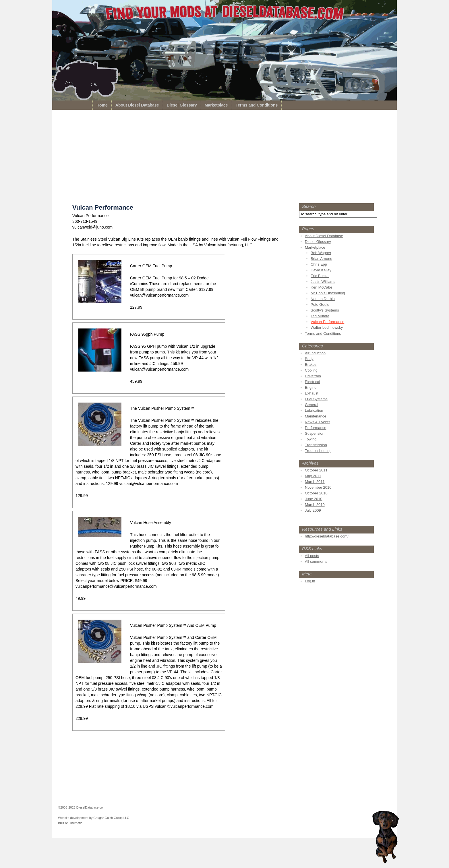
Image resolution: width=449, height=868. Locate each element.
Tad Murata (320, 316)
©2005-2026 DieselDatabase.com (82, 807)
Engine (311, 387)
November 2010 (318, 487)
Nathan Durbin (323, 299)
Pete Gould (320, 305)
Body (309, 359)
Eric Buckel (320, 276)
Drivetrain (313, 376)
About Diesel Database (137, 105)
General (311, 405)
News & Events (318, 422)
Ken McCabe (321, 287)
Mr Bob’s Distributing (328, 293)
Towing (311, 439)
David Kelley (321, 270)
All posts (312, 556)
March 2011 (315, 482)
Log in (310, 581)
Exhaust (312, 393)
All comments (316, 561)
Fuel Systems (316, 399)
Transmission (316, 445)
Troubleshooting (318, 451)
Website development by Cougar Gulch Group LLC (94, 818)
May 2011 (313, 476)
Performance (316, 428)
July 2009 (313, 510)
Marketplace (216, 105)
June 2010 (314, 499)
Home (102, 105)
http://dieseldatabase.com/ (327, 536)
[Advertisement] (225, 158)
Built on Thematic (70, 823)
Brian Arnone (321, 259)
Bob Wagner (321, 253)
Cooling (311, 370)
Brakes (311, 365)
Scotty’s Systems (325, 310)
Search (309, 206)
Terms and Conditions (257, 105)
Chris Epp (319, 264)
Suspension (315, 433)
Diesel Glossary (182, 105)
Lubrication (314, 410)
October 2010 (316, 493)
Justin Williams (323, 282)
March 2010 (315, 505)
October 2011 (316, 470)
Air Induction (315, 353)
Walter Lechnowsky (327, 327)
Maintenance (316, 416)
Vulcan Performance (327, 322)
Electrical (312, 382)
